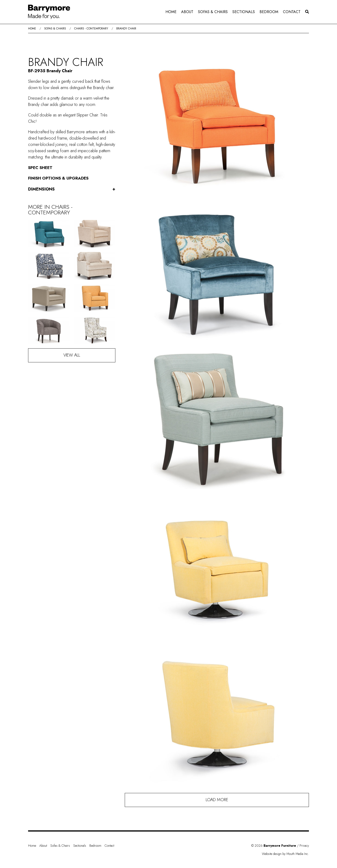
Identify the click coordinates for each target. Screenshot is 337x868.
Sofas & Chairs (213, 12)
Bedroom (269, 12)
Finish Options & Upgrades (59, 178)
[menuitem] (171, 12)
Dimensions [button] (72, 189)
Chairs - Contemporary (91, 29)
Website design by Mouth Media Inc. (285, 854)
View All (72, 355)
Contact (292, 12)
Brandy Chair (126, 29)
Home (171, 12)
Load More (217, 800)
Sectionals (244, 12)
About (187, 12)
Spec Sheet (41, 168)
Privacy (304, 846)
